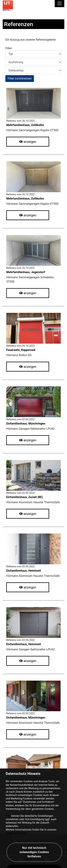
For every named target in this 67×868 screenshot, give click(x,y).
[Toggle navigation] (59, 4)
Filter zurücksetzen (20, 78)
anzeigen (28, 142)
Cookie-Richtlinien (17, 864)
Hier (8, 847)
